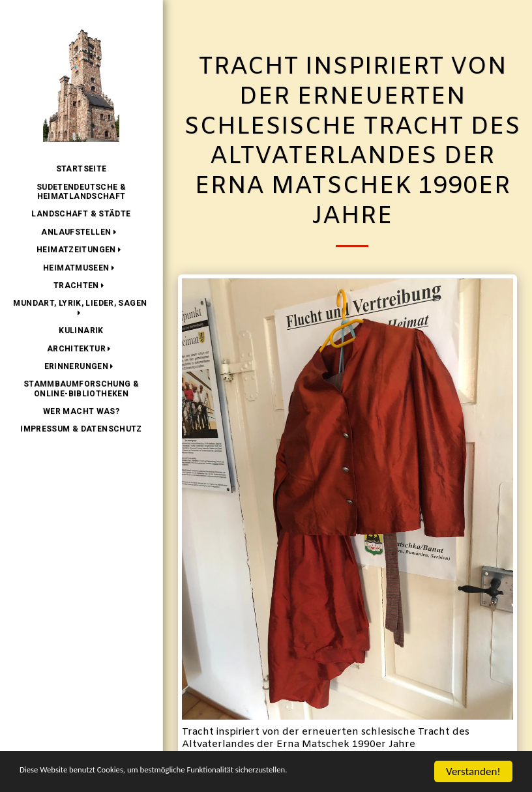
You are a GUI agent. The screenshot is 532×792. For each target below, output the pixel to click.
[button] (81, 232)
